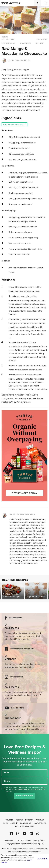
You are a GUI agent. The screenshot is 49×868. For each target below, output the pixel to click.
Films (6, 823)
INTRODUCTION (8, 43)
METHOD (40, 43)
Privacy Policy (39, 841)
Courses (9, 820)
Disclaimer (9, 841)
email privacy (23, 789)
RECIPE (5, 37)
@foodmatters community (22, 649)
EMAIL (7, 781)
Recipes (19, 820)
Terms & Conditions (23, 841)
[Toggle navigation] (45, 3)
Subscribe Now (25, 796)
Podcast (29, 820)
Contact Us (26, 823)
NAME (7, 772)
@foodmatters (16, 618)
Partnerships (40, 823)
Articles (40, 820)
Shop (14, 823)
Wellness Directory (25, 826)
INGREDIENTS (26, 43)
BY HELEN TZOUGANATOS (22, 514)
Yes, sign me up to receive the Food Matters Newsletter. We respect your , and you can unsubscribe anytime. (26, 789)
